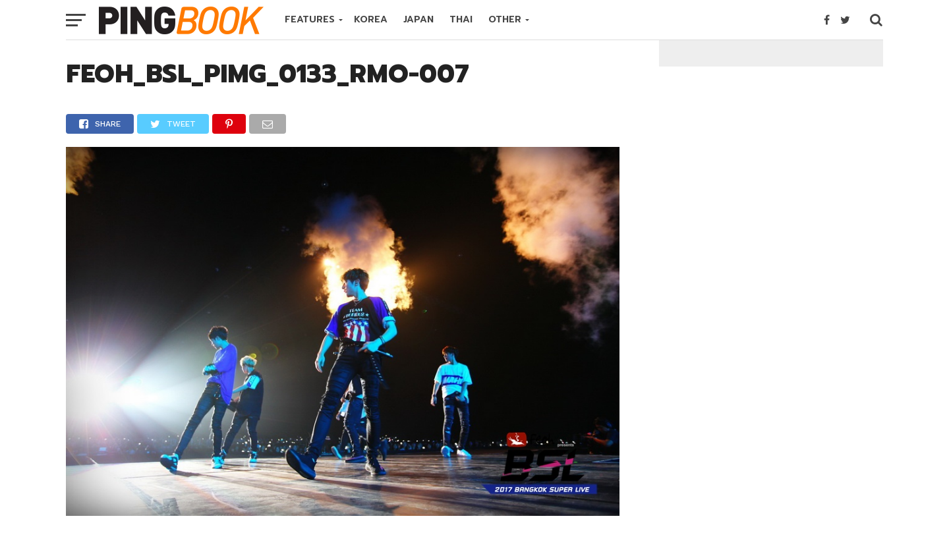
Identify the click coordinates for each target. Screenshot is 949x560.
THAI (461, 19)
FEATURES (310, 19)
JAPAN (418, 19)
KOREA (371, 19)
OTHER (505, 19)
